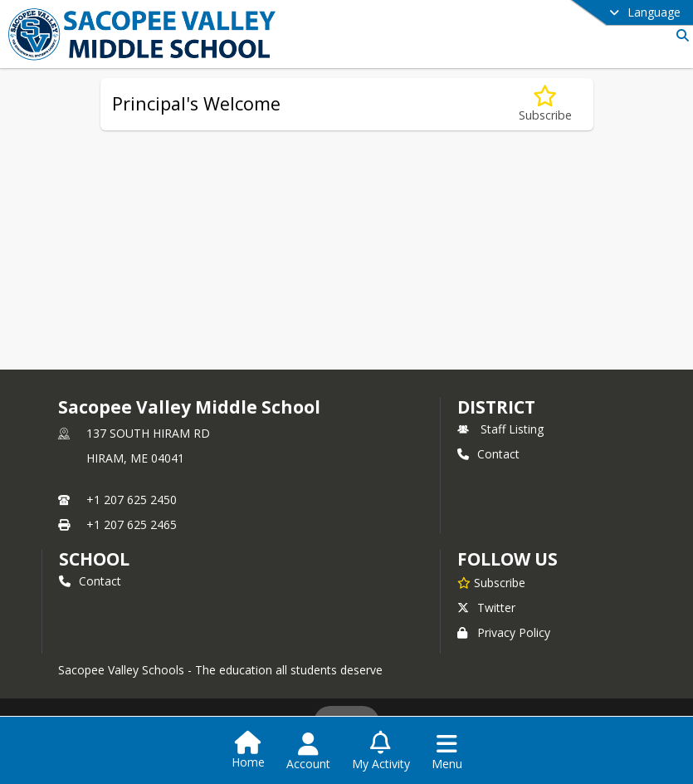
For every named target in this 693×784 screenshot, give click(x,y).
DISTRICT (496, 407)
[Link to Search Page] (679, 35)
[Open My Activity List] (381, 752)
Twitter (486, 608)
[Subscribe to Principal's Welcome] (545, 104)
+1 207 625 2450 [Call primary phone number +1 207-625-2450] (132, 500)
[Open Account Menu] (308, 752)
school (94, 559)
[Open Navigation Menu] (447, 752)
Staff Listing (500, 429)
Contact (488, 454)
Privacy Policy (504, 632)
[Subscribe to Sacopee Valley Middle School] (491, 582)
